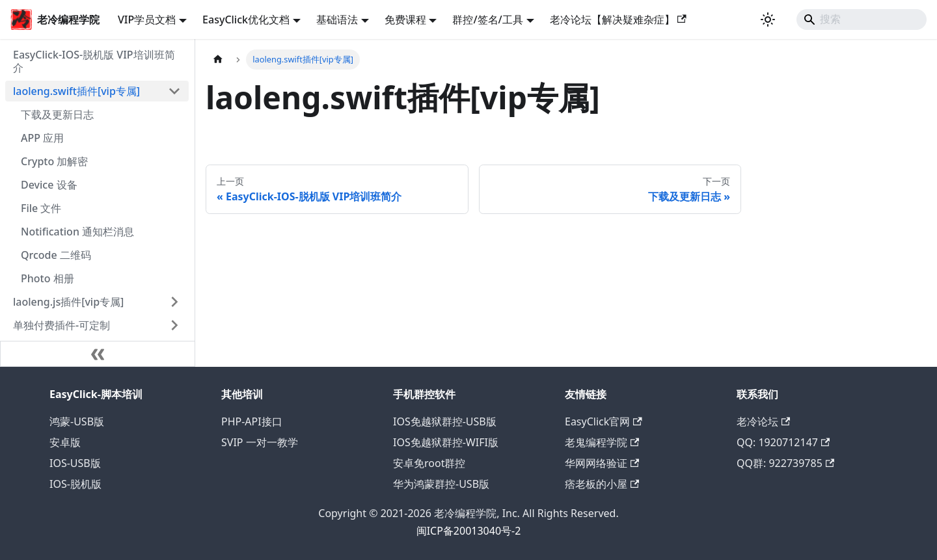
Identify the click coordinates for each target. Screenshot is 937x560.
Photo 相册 (48, 278)
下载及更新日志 (57, 114)
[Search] (862, 20)
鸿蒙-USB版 (77, 421)
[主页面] (218, 60)
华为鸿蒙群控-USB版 (441, 484)
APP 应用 (42, 138)
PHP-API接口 (252, 421)
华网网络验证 (602, 463)
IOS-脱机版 (75, 484)
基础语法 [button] (337, 20)
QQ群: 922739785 (785, 463)
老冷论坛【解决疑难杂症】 (618, 20)
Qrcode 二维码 (56, 255)
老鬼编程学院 (602, 442)
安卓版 (65, 442)
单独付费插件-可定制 (61, 325)
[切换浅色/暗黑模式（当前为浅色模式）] (768, 20)
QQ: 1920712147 (783, 442)
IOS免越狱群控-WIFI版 (446, 442)
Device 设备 (49, 185)
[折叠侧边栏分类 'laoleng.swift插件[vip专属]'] (174, 91)
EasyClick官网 (604, 421)
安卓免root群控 (429, 463)
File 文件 (41, 208)
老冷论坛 (763, 421)
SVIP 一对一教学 (260, 442)
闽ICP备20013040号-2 (469, 531)
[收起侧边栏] (98, 354)
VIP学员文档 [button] (147, 20)
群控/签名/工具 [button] (487, 20)
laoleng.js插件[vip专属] (68, 302)
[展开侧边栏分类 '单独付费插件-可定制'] (174, 325)
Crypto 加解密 (54, 161)
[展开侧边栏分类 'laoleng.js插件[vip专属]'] (174, 302)
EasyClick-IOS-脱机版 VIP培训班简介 (94, 61)
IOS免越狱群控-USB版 (445, 421)
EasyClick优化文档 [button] (246, 20)
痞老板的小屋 (602, 484)
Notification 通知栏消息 (77, 232)
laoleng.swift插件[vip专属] (76, 91)
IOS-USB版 (75, 463)
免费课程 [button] (405, 20)
